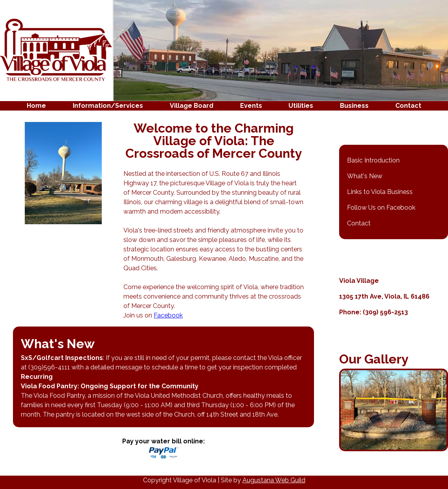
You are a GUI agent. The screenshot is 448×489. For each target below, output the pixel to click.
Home (36, 106)
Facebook (168, 315)
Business (354, 106)
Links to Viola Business (380, 192)
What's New (365, 176)
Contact (408, 106)
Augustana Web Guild (274, 480)
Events (251, 106)
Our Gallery (374, 359)
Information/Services (108, 106)
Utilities (301, 106)
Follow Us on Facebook (381, 208)
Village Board (192, 106)
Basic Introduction (373, 160)
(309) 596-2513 (385, 312)
